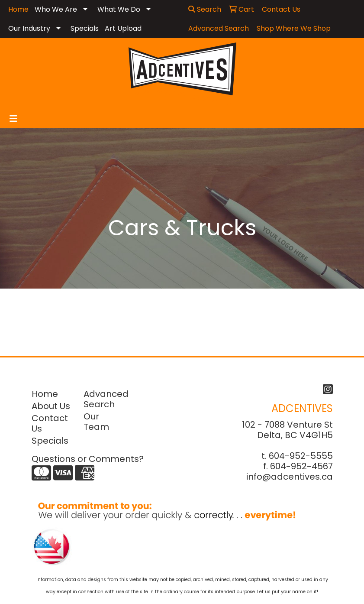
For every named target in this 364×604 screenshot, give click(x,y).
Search (205, 9)
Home (45, 394)
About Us (51, 406)
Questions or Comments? (88, 459)
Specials (85, 28)
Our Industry (29, 28)
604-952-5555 (301, 456)
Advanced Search (104, 399)
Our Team (96, 422)
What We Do (119, 9)
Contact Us (50, 423)
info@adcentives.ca (290, 477)
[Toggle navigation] (13, 119)
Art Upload (123, 28)
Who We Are (56, 9)
